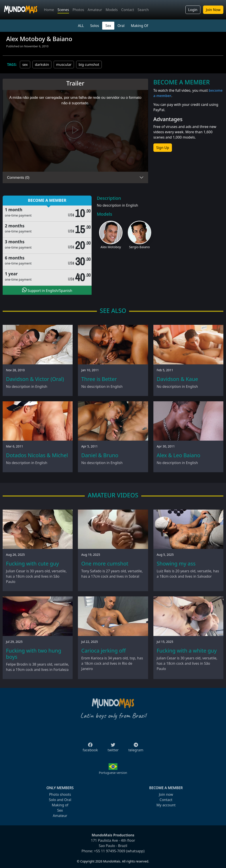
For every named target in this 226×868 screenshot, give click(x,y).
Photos (78, 10)
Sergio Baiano (139, 247)
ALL (81, 26)
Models (112, 10)
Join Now (213, 10)
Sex (108, 26)
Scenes (63, 10)
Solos (95, 26)
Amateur (95, 10)
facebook (90, 749)
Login (193, 10)
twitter (113, 749)
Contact (128, 10)
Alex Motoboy (111, 247)
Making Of (139, 26)
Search (143, 10)
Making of (60, 805)
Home (49, 10)
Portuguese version (113, 773)
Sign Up (163, 148)
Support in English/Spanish (47, 290)
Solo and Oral (60, 800)
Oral (121, 26)
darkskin (42, 65)
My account (166, 805)
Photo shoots (60, 794)
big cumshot (89, 65)
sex (25, 65)
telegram (136, 749)
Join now (166, 794)
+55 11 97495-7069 (110, 851)
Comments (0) (18, 178)
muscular (64, 65)
